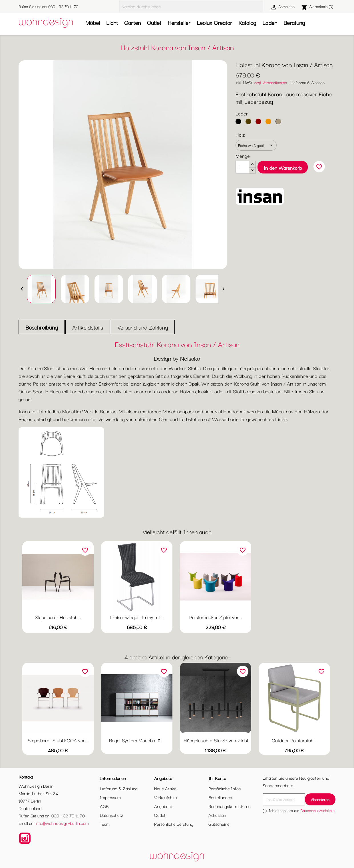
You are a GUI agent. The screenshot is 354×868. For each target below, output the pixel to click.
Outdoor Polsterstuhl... (294, 740)
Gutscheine (219, 824)
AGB (104, 806)
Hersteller (179, 22)
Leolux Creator (214, 22)
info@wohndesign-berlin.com (62, 823)
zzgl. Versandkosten (270, 82)
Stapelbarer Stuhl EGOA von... (58, 740)
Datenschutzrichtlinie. (318, 810)
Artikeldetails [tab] (88, 327)
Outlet (154, 22)
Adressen (217, 815)
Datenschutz (112, 815)
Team (105, 824)
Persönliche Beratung (174, 824)
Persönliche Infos (225, 788)
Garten (132, 22)
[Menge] (242, 167)
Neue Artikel (166, 788)
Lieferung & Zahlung (119, 788)
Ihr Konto (217, 778)
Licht (112, 22)
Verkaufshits (165, 797)
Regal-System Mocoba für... (137, 740)
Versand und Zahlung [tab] (143, 327)
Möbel (93, 22)
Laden (270, 22)
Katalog (247, 22)
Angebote (163, 806)
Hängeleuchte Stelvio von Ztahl (216, 740)
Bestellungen (220, 797)
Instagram (25, 838)
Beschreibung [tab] (42, 327)
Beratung (294, 22)
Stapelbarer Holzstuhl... (58, 617)
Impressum (110, 797)
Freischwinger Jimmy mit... (137, 617)
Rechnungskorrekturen (230, 806)
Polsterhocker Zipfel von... (216, 617)
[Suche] (191, 6)
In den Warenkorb (283, 168)
